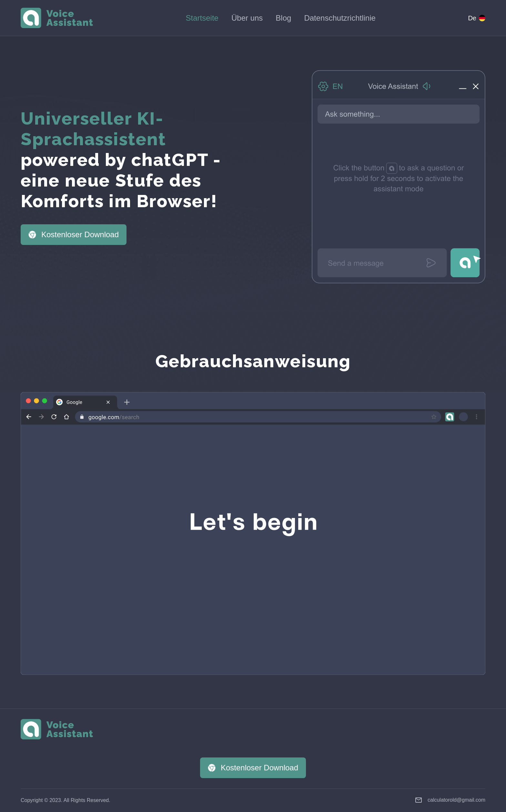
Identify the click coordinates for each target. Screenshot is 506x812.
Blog (283, 18)
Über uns (247, 18)
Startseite (202, 18)
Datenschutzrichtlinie (340, 18)
